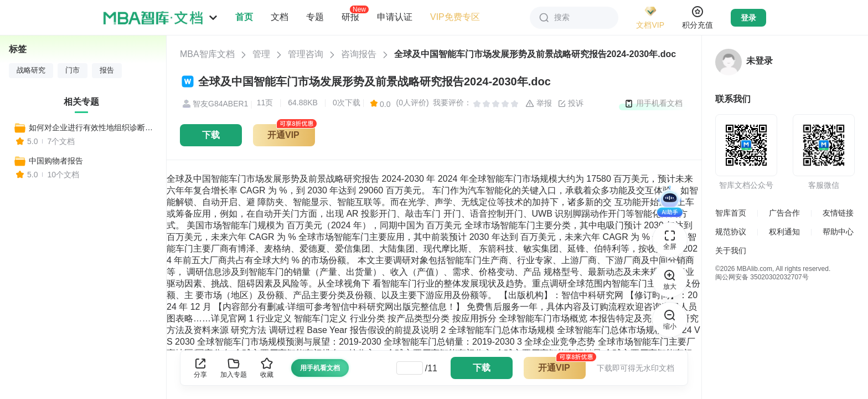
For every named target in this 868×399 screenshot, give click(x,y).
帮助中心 (838, 232)
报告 (107, 70)
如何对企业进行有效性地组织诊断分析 (92, 127)
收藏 (267, 368)
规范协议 (731, 232)
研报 (350, 17)
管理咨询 (306, 54)
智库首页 (731, 213)
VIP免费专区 (455, 17)
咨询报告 (359, 54)
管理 (261, 54)
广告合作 (784, 213)
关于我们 (731, 250)
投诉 (571, 104)
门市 (73, 70)
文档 (280, 17)
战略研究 (31, 70)
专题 (315, 17)
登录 (748, 18)
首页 (244, 17)
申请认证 (395, 17)
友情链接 (838, 213)
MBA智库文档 (207, 54)
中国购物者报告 (56, 161)
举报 (539, 104)
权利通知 (784, 232)
